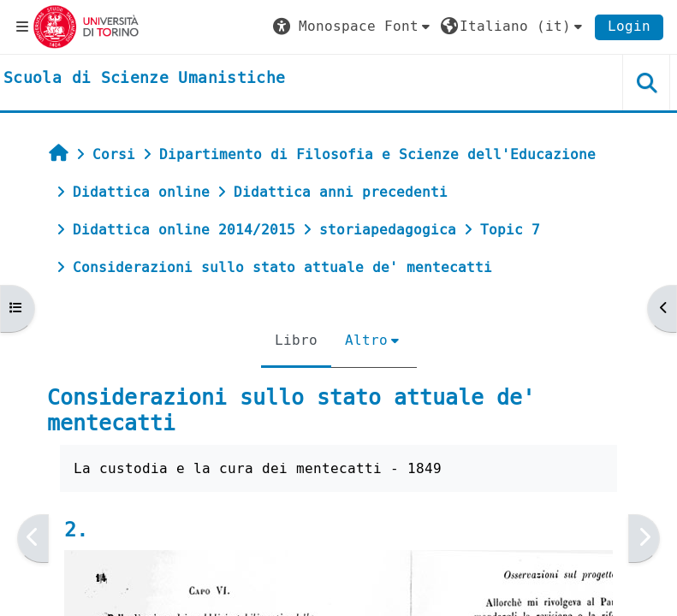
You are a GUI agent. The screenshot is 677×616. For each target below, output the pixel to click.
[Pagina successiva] (644, 538)
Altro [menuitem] (366, 340)
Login (629, 26)
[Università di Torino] (86, 26)
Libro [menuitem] (296, 340)
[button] (353, 27)
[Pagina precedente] (33, 538)
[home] (144, 79)
